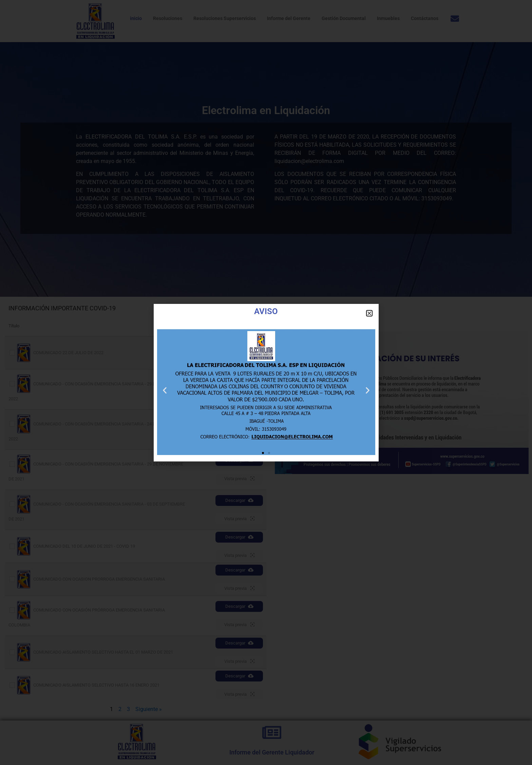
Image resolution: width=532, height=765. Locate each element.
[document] (266, 382)
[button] (369, 313)
